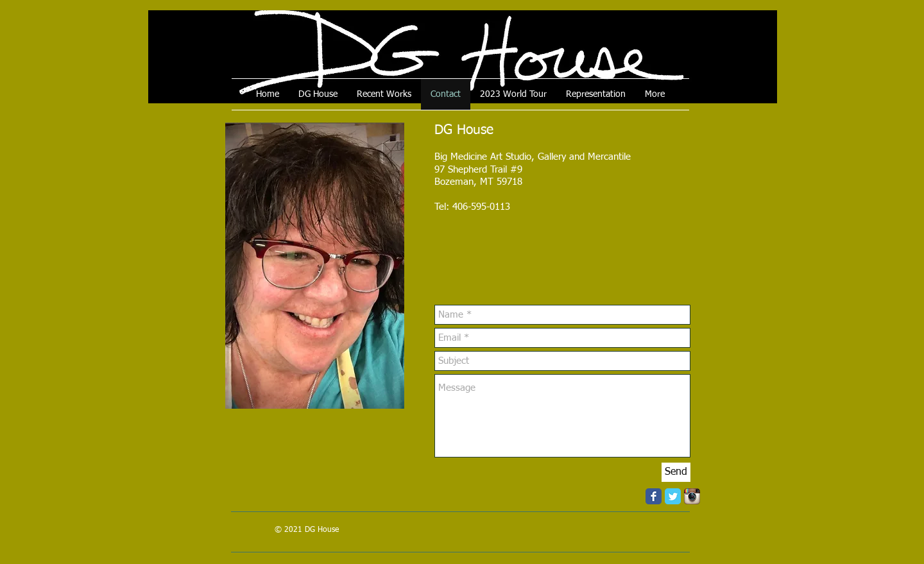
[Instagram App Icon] (692, 496)
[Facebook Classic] (654, 496)
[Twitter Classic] (673, 496)
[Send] (676, 472)
